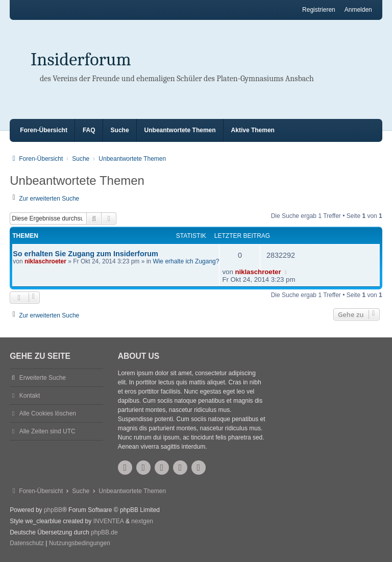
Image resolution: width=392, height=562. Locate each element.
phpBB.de (104, 532)
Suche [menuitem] (120, 130)
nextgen (142, 521)
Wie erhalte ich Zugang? (186, 261)
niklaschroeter (45, 261)
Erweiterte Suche (43, 378)
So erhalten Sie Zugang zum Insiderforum (85, 254)
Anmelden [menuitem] (358, 10)
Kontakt (30, 396)
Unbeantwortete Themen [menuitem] (180, 130)
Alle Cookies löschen (48, 413)
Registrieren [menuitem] (319, 10)
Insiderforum (81, 59)
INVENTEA (109, 521)
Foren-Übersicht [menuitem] (44, 130)
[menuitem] (27, 544)
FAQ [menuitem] (89, 130)
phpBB (53, 510)
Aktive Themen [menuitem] (253, 130)
